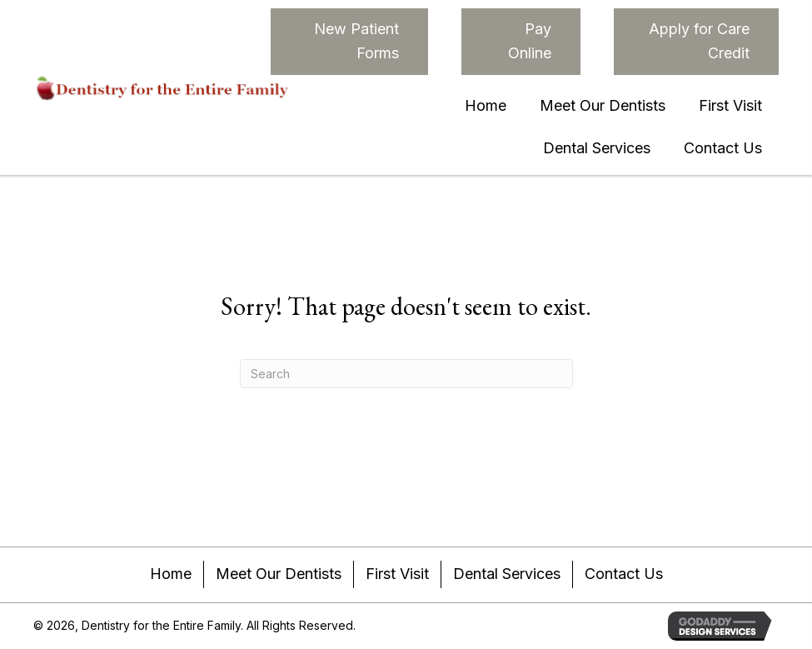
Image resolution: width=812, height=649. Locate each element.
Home (171, 574)
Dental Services (507, 574)
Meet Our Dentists (279, 574)
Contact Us (624, 574)
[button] (349, 42)
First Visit (397, 574)
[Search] (406, 374)
